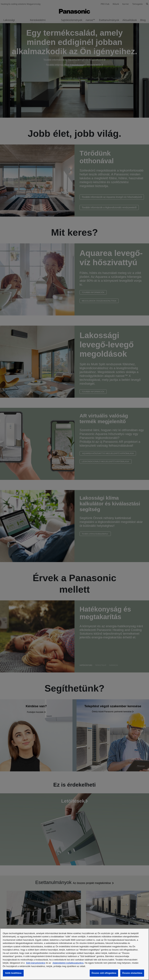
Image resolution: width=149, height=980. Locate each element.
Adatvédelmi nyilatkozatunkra (68, 963)
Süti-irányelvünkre (36, 963)
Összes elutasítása (132, 973)
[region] (74, 954)
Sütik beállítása (13, 973)
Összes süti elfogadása (104, 973)
